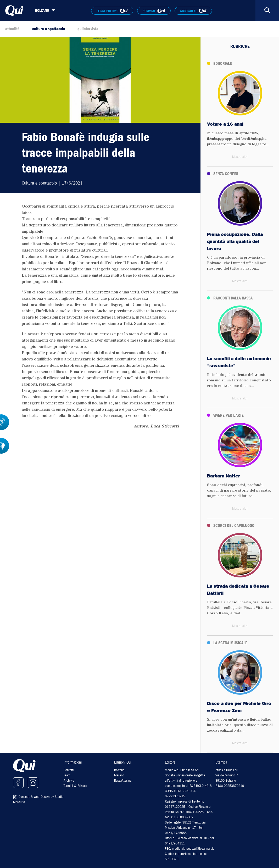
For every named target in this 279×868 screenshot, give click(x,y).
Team (67, 775)
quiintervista (88, 29)
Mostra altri (240, 157)
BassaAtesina (123, 780)
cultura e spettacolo (49, 29)
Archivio (69, 780)
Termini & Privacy (75, 786)
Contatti (69, 770)
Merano (119, 775)
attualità (12, 29)
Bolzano (119, 770)
